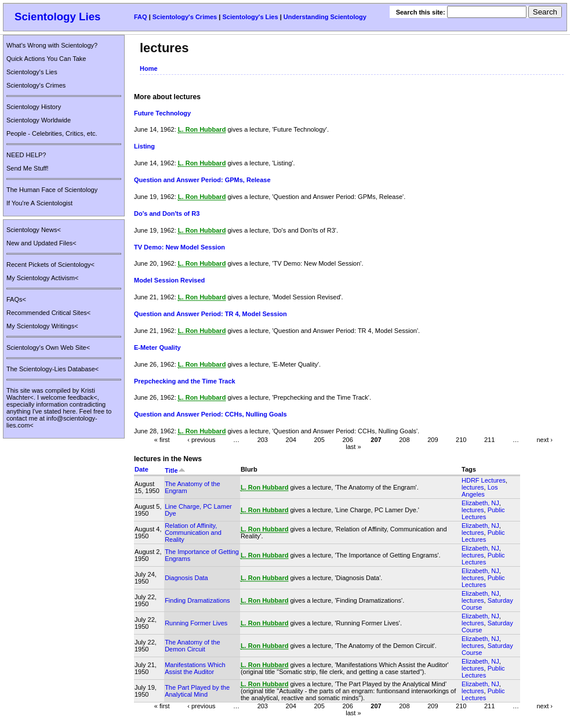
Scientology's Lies (250, 17)
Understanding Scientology (325, 17)
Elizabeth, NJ (480, 503)
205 (319, 440)
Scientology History (34, 107)
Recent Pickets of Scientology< (50, 265)
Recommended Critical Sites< (48, 313)
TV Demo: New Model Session (179, 247)
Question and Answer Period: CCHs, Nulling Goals (210, 414)
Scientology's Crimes (185, 17)
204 (291, 440)
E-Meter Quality (157, 347)
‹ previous (201, 440)
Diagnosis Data (186, 578)
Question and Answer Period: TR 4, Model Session (210, 314)
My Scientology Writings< (42, 326)
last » (353, 447)
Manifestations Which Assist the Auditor (195, 668)
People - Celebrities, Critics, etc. (52, 133)
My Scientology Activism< (42, 278)
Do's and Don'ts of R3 (167, 213)
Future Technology (162, 113)
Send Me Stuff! (28, 168)
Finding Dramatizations (197, 600)
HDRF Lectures (484, 480)
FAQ (141, 17)
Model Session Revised (169, 280)
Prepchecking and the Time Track (185, 381)
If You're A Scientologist (39, 203)
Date (141, 469)
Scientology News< (34, 230)
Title (175, 470)
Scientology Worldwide (39, 120)
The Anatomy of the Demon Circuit (192, 646)
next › (544, 440)
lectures (473, 487)
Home (149, 68)
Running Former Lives (196, 623)
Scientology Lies (58, 17)
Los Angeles (480, 491)
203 (263, 440)
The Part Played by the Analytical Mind (197, 691)
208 (404, 440)
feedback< (83, 397)
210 (461, 440)
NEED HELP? (26, 155)
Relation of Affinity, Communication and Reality (193, 533)
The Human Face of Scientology (52, 190)
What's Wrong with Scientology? (52, 45)
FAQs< (16, 299)
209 (433, 440)
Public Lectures (483, 513)
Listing (144, 146)
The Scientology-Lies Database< (52, 369)
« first (162, 440)
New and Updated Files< (41, 243)
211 (489, 440)
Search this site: (422, 12)
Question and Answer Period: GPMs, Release (202, 180)
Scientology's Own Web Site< (48, 347)
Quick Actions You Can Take (46, 59)
